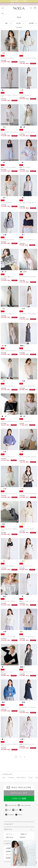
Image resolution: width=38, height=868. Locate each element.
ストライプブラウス (6, 203)
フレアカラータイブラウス (8, 601)
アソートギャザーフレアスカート (28, 278)
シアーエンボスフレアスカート (9, 132)
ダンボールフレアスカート (8, 566)
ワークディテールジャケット (27, 637)
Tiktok (19, 815)
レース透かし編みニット (8, 277)
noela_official (11, 805)
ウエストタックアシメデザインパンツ (9, 530)
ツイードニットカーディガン (27, 386)
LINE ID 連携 (19, 799)
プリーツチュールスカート (8, 386)
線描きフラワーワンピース (27, 744)
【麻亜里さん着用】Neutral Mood (19, 4)
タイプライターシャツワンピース (28, 708)
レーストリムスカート (26, 95)
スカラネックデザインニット (9, 421)
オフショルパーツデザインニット (28, 241)
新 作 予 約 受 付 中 (19, 1)
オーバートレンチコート (8, 314)
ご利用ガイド (24, 834)
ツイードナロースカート (26, 351)
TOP (3, 14)
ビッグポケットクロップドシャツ (28, 204)
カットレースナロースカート (27, 132)
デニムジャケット (6, 707)
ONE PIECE (21, 778)
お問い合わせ (9, 837)
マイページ (9, 834)
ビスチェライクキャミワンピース (28, 457)
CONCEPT (8, 824)
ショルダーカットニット (26, 566)
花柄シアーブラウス (25, 167)
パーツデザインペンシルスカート (28, 315)
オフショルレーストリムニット (9, 494)
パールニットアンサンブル (8, 637)
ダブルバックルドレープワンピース (9, 96)
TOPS (31, 778)
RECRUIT (23, 837)
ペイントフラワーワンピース (9, 351)
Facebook (9, 815)
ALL (4, 778)
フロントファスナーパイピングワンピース (9, 745)
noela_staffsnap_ (24, 805)
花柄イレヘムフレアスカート (9, 167)
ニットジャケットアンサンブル (28, 494)
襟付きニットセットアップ (27, 601)
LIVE (8, 810)
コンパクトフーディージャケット (28, 59)
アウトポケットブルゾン (8, 58)
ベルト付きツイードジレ (26, 672)
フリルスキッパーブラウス (27, 529)
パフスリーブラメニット (8, 457)
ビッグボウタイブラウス (8, 240)
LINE (15, 810)
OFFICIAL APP (19, 793)
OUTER (11, 778)
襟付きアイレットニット (8, 672)
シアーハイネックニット (26, 421)
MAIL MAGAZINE (19, 787)
